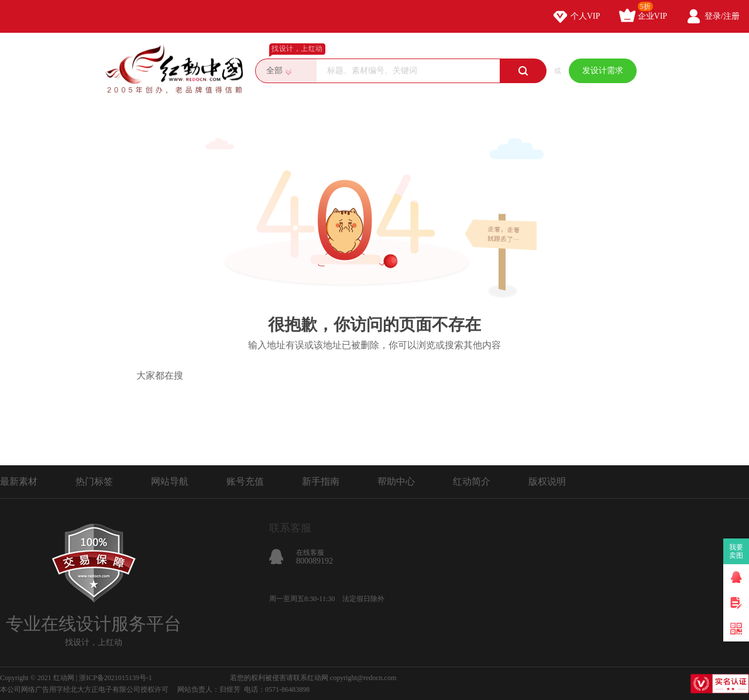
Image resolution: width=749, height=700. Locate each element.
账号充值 (245, 481)
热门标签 (94, 481)
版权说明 (547, 481)
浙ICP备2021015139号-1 (116, 678)
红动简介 (472, 481)
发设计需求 (603, 71)
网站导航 (170, 481)
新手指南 (321, 481)
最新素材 (19, 481)
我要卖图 (736, 551)
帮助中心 (396, 481)
